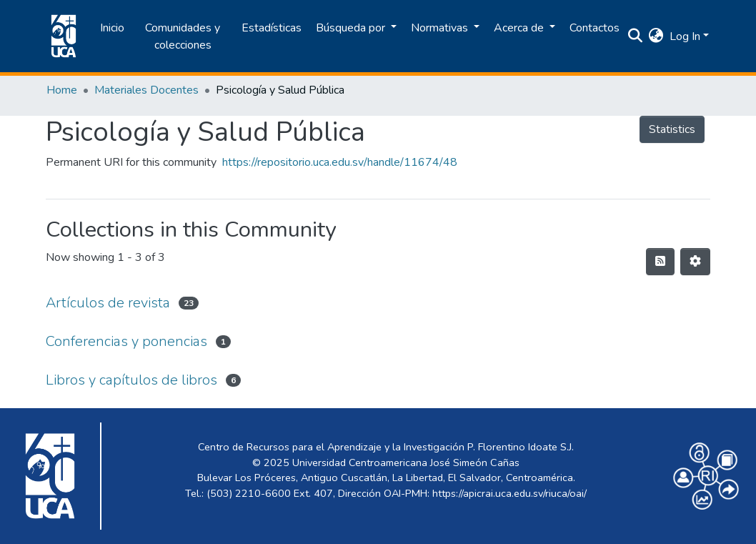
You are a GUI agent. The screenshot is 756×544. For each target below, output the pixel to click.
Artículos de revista (108, 303)
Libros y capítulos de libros (131, 380)
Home (62, 90)
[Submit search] (636, 36)
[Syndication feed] (660, 262)
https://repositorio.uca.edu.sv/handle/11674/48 (340, 162)
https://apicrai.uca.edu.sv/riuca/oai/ (509, 493)
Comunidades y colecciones (183, 36)
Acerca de (520, 28)
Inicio (112, 28)
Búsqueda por (352, 28)
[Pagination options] (695, 262)
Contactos (595, 28)
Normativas (441, 28)
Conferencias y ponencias (126, 341)
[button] (656, 36)
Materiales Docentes (146, 90)
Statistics (672, 129)
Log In (685, 36)
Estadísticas (272, 28)
